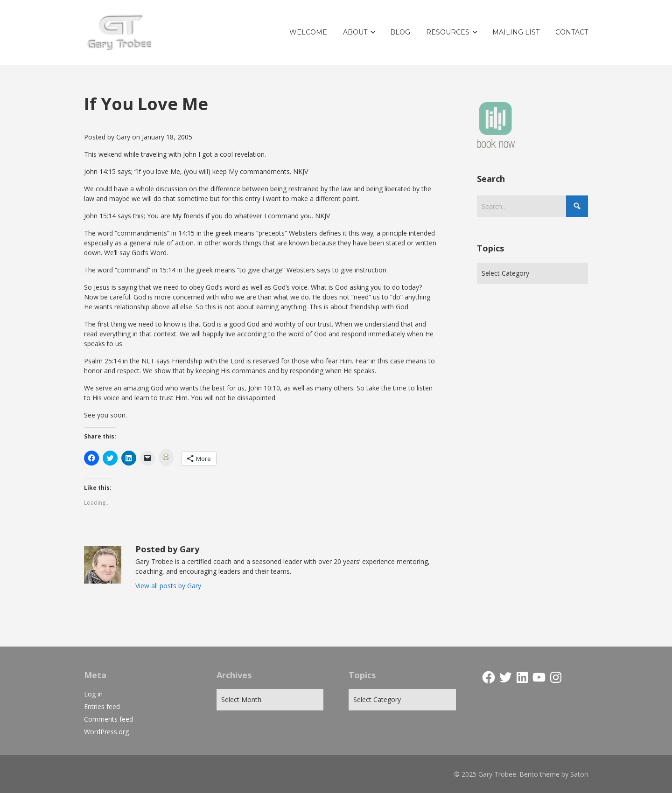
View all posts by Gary (168, 586)
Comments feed (108, 719)
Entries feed (102, 706)
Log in (93, 694)
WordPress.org (106, 732)
